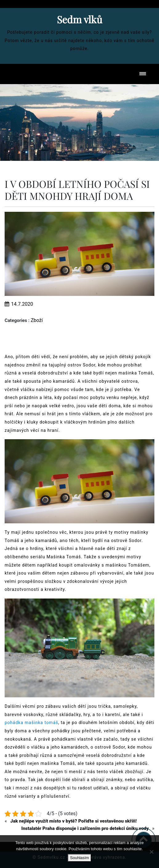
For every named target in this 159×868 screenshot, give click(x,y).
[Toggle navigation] (143, 74)
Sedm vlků (80, 19)
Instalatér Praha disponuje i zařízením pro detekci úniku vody (85, 828)
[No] (151, 852)
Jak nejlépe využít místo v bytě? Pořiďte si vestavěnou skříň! (73, 821)
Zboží (37, 320)
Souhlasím (79, 858)
